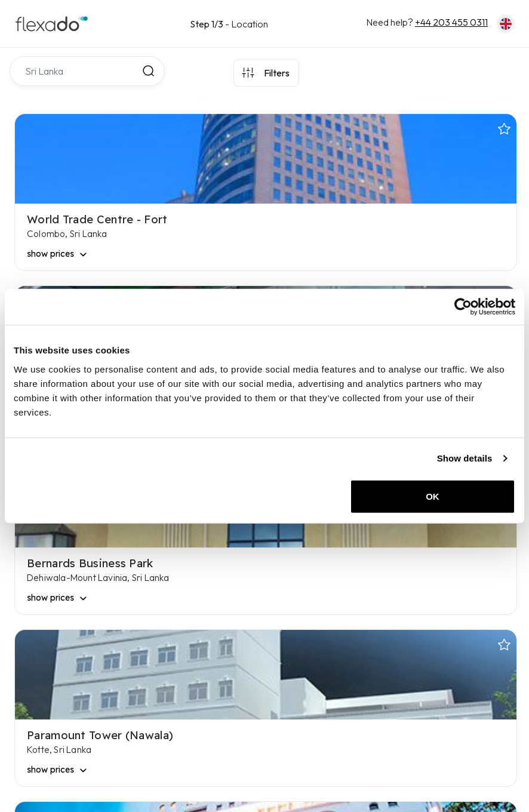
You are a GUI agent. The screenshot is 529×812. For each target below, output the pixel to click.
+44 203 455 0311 (451, 22)
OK (433, 496)
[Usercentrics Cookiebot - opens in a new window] (463, 307)
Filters (277, 73)
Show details (465, 458)
